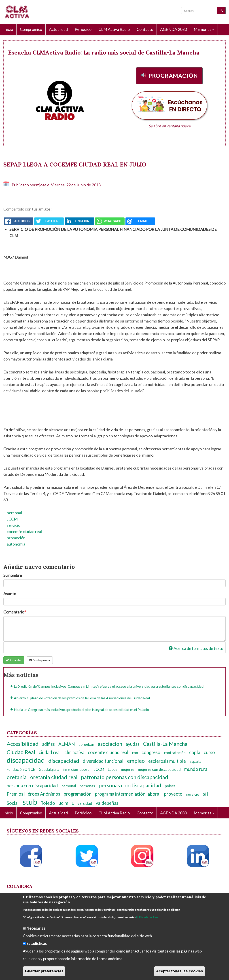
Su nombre (13, 575)
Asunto (10, 594)
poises (170, 786)
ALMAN (67, 744)
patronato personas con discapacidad (125, 777)
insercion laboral (77, 769)
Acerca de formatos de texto (196, 648)
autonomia (16, 544)
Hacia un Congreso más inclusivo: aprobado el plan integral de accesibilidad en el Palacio (81, 709)
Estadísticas (37, 943)
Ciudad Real (21, 752)
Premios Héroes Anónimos (33, 794)
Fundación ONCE (21, 769)
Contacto (145, 29)
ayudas (133, 744)
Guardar (14, 660)
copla (195, 752)
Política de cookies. (147, 917)
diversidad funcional (103, 761)
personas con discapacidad (130, 785)
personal (14, 513)
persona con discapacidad (32, 786)
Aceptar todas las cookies (180, 971)
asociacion (110, 744)
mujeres (128, 769)
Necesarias (36, 928)
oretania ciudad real (54, 777)
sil (205, 794)
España (195, 761)
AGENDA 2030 (173, 29)
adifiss (48, 744)
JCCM (12, 519)
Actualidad (58, 29)
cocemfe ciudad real (24, 531)
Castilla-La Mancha (165, 744)
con (135, 753)
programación (78, 794)
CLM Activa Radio (114, 29)
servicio (14, 525)
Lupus (113, 769)
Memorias (204, 29)
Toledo (48, 803)
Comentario (14, 612)
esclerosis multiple (167, 761)
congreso (151, 752)
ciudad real (50, 752)
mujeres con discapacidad (159, 769)
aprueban (86, 744)
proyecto (173, 794)
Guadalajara (49, 769)
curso (209, 752)
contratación (175, 753)
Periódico (83, 29)
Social (13, 803)
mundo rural (196, 769)
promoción (16, 538)
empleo (136, 761)
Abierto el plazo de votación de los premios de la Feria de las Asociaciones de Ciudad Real (82, 698)
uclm (63, 803)
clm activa (74, 752)
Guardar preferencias (44, 971)
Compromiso (31, 29)
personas (87, 786)
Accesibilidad (23, 744)
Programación (173, 76)
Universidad (82, 803)
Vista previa (39, 660)
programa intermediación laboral (128, 794)
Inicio (8, 29)
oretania (17, 777)
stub (30, 802)
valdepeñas (107, 803)
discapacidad (26, 760)
